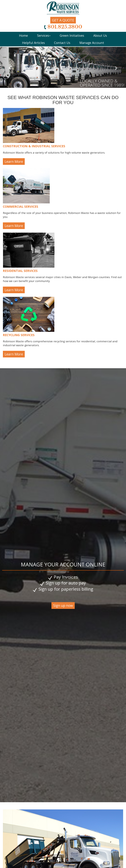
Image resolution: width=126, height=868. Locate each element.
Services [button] (44, 35)
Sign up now (63, 605)
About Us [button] (100, 35)
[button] (9, 67)
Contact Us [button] (62, 43)
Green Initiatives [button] (72, 35)
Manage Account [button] (92, 43)
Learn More (14, 161)
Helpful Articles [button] (33, 43)
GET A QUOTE (63, 20)
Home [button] (23, 35)
